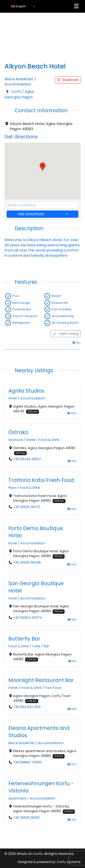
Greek (31, 440)
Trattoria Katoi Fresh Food (41, 480)
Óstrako (18, 432)
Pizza (12, 488)
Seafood (16, 440)
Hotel (13, 399)
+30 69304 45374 (27, 618)
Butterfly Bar (24, 639)
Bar (46, 646)
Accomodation (18, 84)
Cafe (36, 646)
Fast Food (53, 688)
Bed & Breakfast (19, 79)
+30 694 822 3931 (27, 707)
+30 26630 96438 (27, 562)
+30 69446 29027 (27, 459)
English (18, 6)
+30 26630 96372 (27, 507)
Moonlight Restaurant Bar (41, 680)
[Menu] (76, 6)
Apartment (17, 798)
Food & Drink (49, 440)
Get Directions (31, 214)
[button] (43, 167)
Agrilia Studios (26, 391)
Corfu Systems (69, 862)
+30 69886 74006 (27, 762)
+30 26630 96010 (26, 818)
